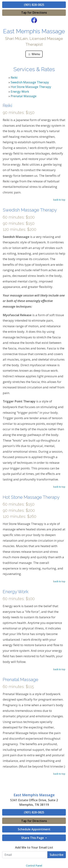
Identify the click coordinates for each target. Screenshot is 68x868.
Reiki (14, 77)
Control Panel (34, 866)
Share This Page (33, 838)
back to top (59, 200)
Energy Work (20, 91)
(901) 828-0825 (34, 5)
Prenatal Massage (24, 96)
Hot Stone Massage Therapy (31, 87)
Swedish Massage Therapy (30, 82)
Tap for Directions (34, 13)
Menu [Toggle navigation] (34, 54)
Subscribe (57, 855)
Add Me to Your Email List (34, 847)
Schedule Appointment (34, 829)
